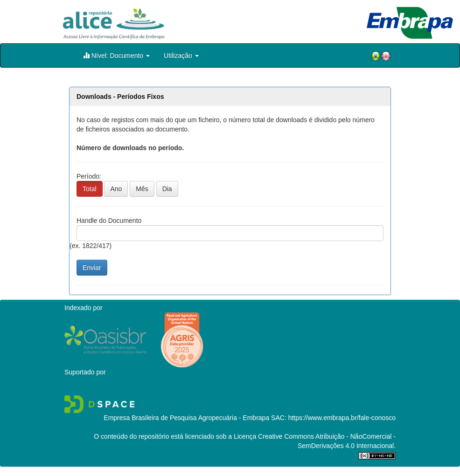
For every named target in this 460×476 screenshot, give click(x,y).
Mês (142, 189)
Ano (116, 189)
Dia (167, 189)
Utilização (181, 55)
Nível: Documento (116, 55)
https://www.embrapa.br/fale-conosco (342, 418)
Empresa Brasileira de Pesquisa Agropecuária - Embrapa (186, 418)
